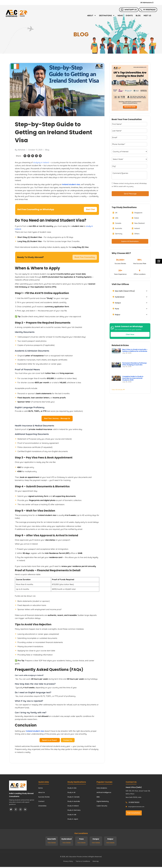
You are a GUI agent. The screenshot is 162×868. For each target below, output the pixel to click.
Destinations (107, 15)
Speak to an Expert (50, 740)
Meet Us (147, 15)
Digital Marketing (103, 801)
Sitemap (96, 861)
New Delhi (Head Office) (124, 291)
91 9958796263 (148, 10)
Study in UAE (72, 815)
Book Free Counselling (85, 257)
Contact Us (68, 740)
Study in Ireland (73, 806)
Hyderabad (119, 297)
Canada (117, 223)
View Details (52, 843)
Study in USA (72, 788)
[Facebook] (16, 809)
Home (40, 788)
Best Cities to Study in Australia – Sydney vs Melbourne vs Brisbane (135, 350)
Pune (116, 309)
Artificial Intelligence (104, 792)
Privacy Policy (68, 861)
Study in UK (71, 792)
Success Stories (44, 797)
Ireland (136, 228)
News (120, 15)
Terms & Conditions (83, 861)
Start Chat (90, 209)
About (92, 15)
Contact (41, 801)
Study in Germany (74, 810)
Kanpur (117, 303)
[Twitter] (11, 809)
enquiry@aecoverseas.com (135, 807)
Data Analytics (102, 788)
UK (115, 213)
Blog (138, 15)
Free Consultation (134, 813)
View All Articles (118, 390)
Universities (42, 806)
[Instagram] (20, 809)
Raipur (116, 315)
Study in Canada (73, 797)
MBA (98, 797)
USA (115, 218)
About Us (42, 792)
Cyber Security (102, 806)
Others (136, 234)
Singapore (137, 213)
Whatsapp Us (129, 10)
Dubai (135, 218)
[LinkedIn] (25, 809)
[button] (25, 156)
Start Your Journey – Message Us (57, 418)
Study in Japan (73, 819)
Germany (117, 234)
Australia (117, 228)
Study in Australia (74, 801)
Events (129, 15)
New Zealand (138, 223)
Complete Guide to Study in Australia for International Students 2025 (133, 378)
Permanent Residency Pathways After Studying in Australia (135, 364)
